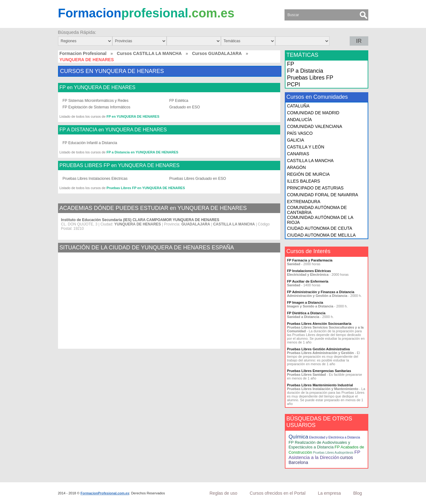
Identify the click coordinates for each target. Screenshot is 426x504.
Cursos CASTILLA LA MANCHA (149, 53)
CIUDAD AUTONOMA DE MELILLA (321, 235)
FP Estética (179, 101)
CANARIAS (298, 154)
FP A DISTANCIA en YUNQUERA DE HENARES (113, 130)
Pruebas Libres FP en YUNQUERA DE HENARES (146, 188)
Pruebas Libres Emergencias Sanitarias (319, 371)
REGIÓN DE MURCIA (308, 174)
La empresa (330, 493)
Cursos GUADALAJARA (217, 53)
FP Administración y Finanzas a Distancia (321, 292)
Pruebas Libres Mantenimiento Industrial (320, 385)
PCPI (294, 84)
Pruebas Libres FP (310, 78)
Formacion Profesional (83, 53)
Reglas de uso (223, 493)
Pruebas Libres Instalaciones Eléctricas (95, 179)
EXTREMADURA (304, 202)
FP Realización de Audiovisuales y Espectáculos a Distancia (319, 445)
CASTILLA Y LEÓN (306, 147)
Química (298, 437)
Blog (357, 493)
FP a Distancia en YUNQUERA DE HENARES (142, 152)
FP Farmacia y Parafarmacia (310, 260)
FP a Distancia (305, 71)
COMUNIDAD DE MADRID (313, 113)
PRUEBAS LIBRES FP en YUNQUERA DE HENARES (120, 166)
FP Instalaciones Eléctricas (309, 271)
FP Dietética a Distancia (306, 313)
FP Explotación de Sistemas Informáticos (97, 107)
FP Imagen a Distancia (305, 302)
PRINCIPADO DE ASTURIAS (315, 188)
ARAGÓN (296, 167)
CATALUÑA (298, 106)
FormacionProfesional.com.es (105, 493)
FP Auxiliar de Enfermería (308, 281)
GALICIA (296, 140)
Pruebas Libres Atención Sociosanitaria (319, 324)
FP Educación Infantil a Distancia (90, 143)
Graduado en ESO (185, 107)
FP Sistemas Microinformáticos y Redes (96, 101)
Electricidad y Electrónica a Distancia (334, 437)
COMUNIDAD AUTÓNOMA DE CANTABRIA (317, 210)
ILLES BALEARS (304, 181)
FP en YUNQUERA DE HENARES (98, 88)
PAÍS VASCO (300, 133)
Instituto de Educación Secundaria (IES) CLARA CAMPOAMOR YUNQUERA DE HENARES (140, 220)
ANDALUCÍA (299, 120)
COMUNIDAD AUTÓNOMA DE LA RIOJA (320, 220)
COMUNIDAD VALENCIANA (315, 126)
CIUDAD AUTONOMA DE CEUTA (320, 228)
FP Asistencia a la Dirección (324, 455)
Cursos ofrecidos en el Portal (278, 493)
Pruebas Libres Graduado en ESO (198, 179)
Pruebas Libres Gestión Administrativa (318, 349)
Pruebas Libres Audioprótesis (333, 453)
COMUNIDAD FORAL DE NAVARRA (323, 195)
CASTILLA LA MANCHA (310, 161)
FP (291, 64)
